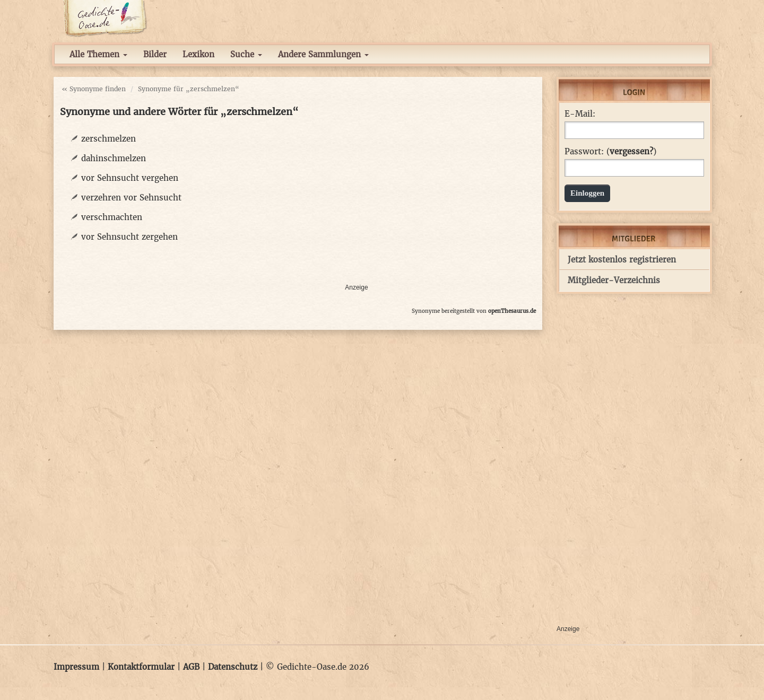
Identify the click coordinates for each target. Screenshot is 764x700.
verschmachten (112, 217)
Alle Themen (98, 54)
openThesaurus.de (512, 311)
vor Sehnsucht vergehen (130, 178)
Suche (246, 54)
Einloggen (587, 193)
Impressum (76, 667)
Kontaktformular (141, 667)
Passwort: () (610, 152)
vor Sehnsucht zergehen (129, 237)
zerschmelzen (108, 139)
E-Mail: (580, 114)
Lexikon (198, 54)
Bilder (155, 54)
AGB (191, 667)
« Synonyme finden (94, 89)
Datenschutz (233, 667)
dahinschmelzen (114, 158)
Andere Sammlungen (323, 54)
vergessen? (631, 151)
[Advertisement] (440, 205)
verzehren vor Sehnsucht (131, 198)
